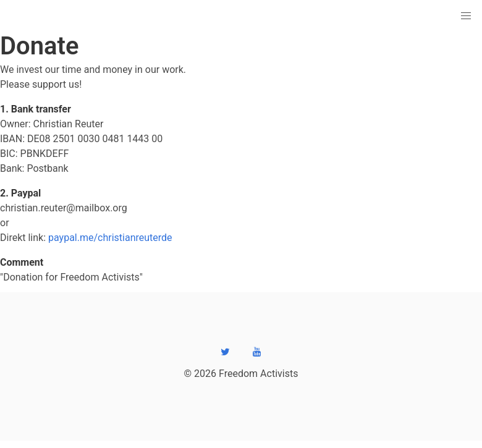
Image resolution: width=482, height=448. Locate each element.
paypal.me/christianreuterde (110, 238)
